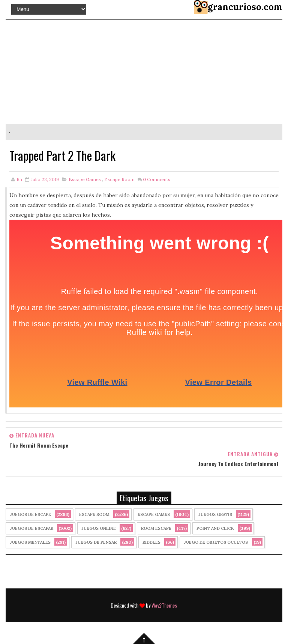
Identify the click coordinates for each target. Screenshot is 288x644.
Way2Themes (164, 605)
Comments (157, 179)
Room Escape (156, 528)
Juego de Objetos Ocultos (216, 542)
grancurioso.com (245, 7)
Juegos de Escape (30, 514)
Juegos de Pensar (96, 542)
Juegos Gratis (215, 514)
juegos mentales (30, 542)
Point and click (215, 528)
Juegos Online (99, 528)
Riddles (151, 542)
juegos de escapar (31, 528)
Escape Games (85, 179)
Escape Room (119, 179)
